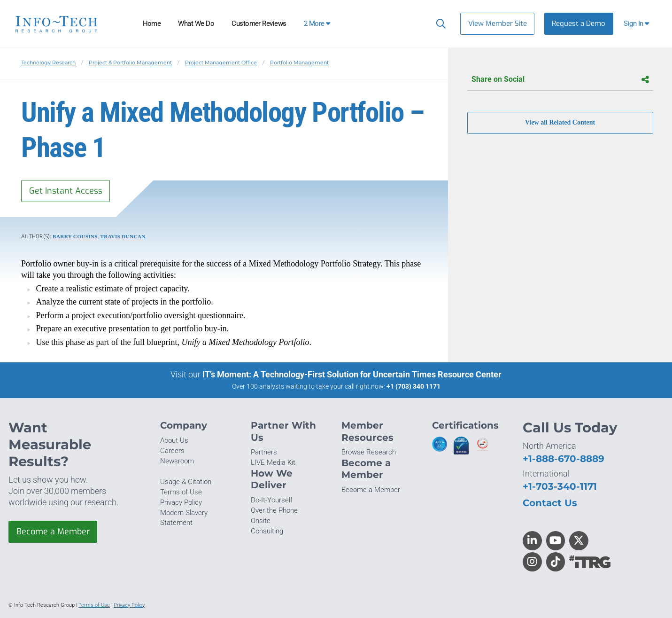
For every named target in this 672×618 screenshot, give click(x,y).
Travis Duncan (123, 236)
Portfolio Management (299, 63)
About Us (174, 440)
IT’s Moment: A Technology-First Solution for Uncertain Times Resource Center (352, 374)
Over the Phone (274, 510)
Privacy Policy (181, 502)
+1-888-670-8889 (564, 458)
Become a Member (53, 532)
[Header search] (439, 23)
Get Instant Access (66, 191)
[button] (637, 24)
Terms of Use (181, 492)
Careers (172, 451)
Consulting (267, 531)
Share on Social (560, 80)
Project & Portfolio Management (130, 63)
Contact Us (550, 503)
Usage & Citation (186, 482)
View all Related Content (560, 123)
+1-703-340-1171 (560, 486)
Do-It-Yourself (272, 500)
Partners (264, 452)
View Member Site (498, 23)
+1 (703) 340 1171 (413, 386)
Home (152, 23)
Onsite (261, 521)
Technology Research (48, 63)
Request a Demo (579, 23)
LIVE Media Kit (273, 462)
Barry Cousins (75, 236)
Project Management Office (221, 63)
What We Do (196, 23)
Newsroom (177, 461)
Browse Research (369, 452)
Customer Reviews (259, 23)
